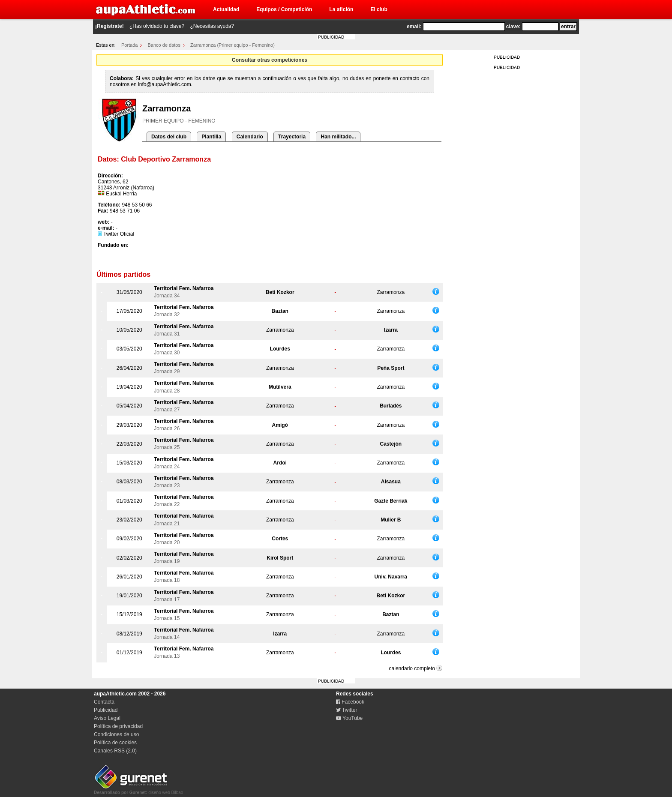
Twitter (346, 710)
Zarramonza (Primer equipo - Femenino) (232, 45)
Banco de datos (164, 45)
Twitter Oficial (116, 234)
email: (414, 27)
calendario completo (412, 668)
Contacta (104, 702)
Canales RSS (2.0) (115, 751)
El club (379, 9)
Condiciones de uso (116, 734)
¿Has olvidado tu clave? (157, 26)
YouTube (349, 718)
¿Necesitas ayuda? (212, 26)
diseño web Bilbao (138, 790)
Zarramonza (391, 292)
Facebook (350, 702)
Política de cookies (115, 743)
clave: (513, 27)
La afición (341, 9)
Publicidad (106, 710)
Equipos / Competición (284, 9)
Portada (130, 45)
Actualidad (226, 9)
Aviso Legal (107, 718)
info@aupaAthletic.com (165, 84)
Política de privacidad (118, 726)
